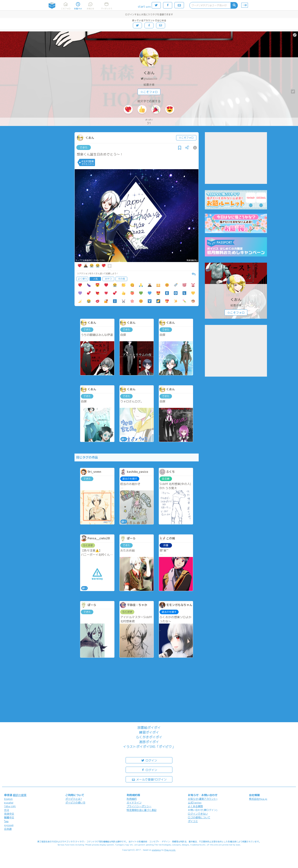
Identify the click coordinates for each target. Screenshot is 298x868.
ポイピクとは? (74, 799)
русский (9, 825)
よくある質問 (195, 806)
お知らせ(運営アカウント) (203, 799)
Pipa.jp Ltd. (170, 850)
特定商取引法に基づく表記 (142, 810)
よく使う (82, 279)
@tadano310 (150, 79)
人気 (95, 279)
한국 (7, 810)
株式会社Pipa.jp (258, 799)
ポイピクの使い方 (75, 803)
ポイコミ (193, 821)
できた (84, 147)
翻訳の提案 (20, 795)
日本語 (8, 829)
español (9, 803)
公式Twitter (195, 803)
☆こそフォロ (149, 92)
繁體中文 (9, 817)
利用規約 (132, 799)
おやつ (108, 279)
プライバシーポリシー (139, 806)
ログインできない (198, 814)
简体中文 (9, 814)
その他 (121, 279)
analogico (156, 850)
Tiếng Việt (10, 806)
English (8, 799)
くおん (149, 73)
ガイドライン (134, 803)
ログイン (149, 760)
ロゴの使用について (199, 817)
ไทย (6, 821)
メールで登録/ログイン (149, 779)
